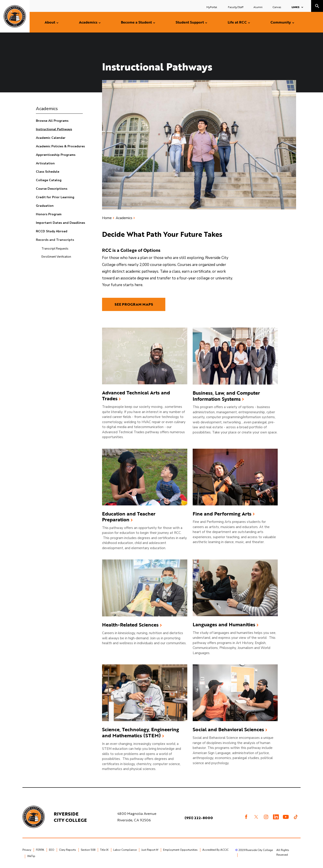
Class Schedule (48, 172)
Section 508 (88, 850)
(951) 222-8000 (199, 818)
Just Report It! (150, 850)
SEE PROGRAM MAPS (134, 304)
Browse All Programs (52, 121)
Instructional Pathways (54, 129)
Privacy (27, 850)
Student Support (190, 22)
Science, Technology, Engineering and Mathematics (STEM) (141, 732)
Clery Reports (68, 850)
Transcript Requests (55, 249)
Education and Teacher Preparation (129, 517)
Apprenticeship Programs (56, 155)
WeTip (31, 856)
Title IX (104, 850)
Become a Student (136, 22)
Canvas (277, 7)
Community (281, 22)
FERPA (40, 850)
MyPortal (212, 7)
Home (107, 218)
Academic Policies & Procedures (60, 146)
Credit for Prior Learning (55, 197)
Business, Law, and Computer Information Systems (226, 396)
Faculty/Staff (236, 7)
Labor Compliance (125, 850)
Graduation (45, 206)
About (50, 22)
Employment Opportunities (180, 850)
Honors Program (49, 214)
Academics (88, 22)
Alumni (258, 7)
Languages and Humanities (224, 625)
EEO (52, 850)
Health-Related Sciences (130, 625)
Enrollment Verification (56, 257)
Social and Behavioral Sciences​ (228, 730)
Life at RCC (237, 22)
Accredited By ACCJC (215, 850)
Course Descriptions (52, 189)
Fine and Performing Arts (222, 514)
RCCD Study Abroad (52, 231)
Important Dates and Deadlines (60, 223)
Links (296, 7)
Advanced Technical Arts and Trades (136, 396)
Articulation (45, 163)
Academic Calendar (51, 138)
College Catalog (49, 180)
